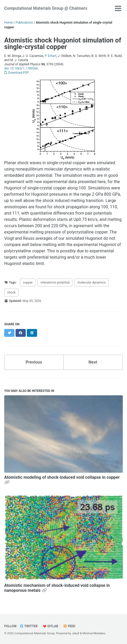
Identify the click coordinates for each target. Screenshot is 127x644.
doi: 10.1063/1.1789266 (21, 68)
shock (11, 292)
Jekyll (75, 633)
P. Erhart (50, 56)
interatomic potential (55, 283)
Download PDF (16, 73)
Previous (34, 362)
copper (28, 283)
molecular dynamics (92, 283)
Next (93, 362)
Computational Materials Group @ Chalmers (46, 8)
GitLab (50, 626)
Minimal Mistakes (94, 633)
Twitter (29, 626)
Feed (69, 626)
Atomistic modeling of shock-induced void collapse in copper (62, 477)
